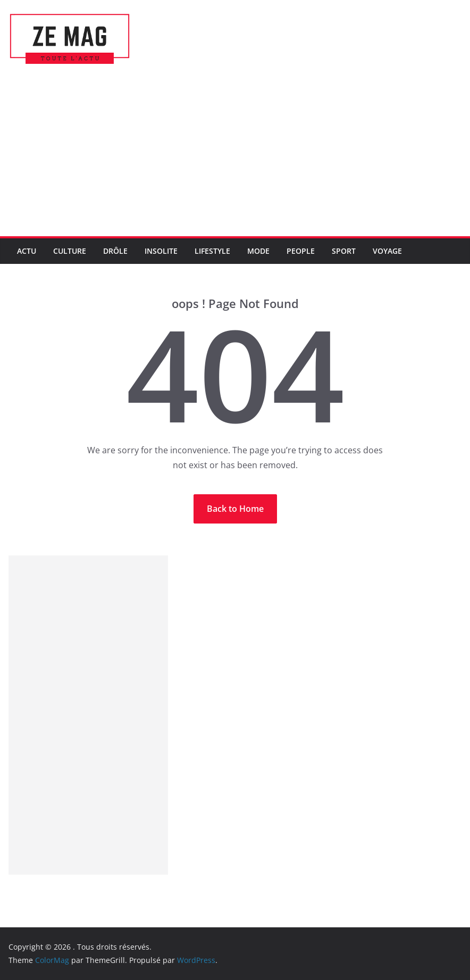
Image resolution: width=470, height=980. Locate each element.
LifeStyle (212, 251)
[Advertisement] (235, 156)
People (301, 251)
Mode (258, 251)
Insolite (161, 251)
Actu (27, 251)
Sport (344, 251)
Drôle (115, 251)
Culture (70, 251)
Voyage (387, 251)
